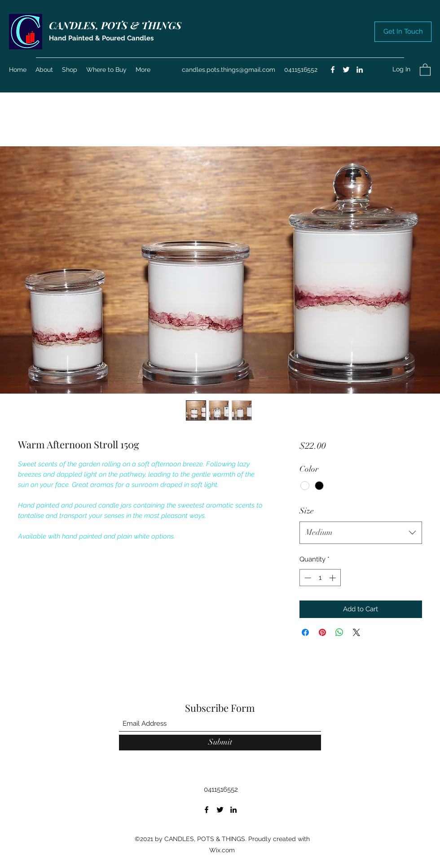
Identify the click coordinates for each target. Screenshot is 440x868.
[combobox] (361, 533)
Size (307, 511)
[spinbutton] (320, 578)
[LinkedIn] (360, 70)
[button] (403, 32)
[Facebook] (333, 70)
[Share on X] (356, 632)
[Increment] (333, 578)
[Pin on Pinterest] (322, 632)
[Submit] (220, 743)
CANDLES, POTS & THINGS (115, 25)
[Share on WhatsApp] (339, 632)
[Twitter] (346, 70)
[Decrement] (307, 578)
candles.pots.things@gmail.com (229, 70)
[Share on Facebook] (305, 632)
